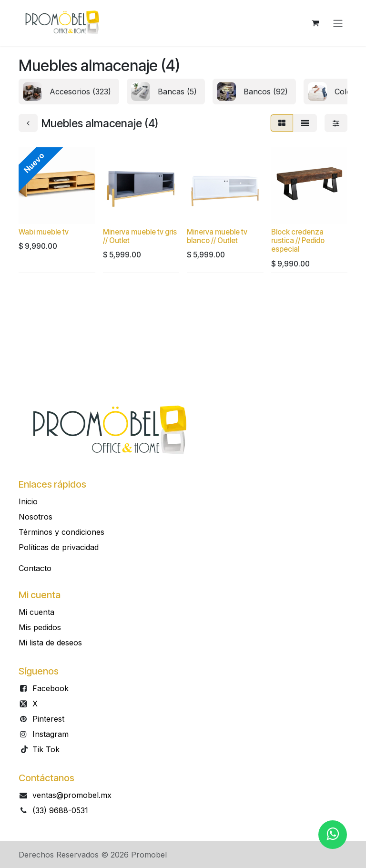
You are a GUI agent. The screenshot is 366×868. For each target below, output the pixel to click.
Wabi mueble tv (44, 232)
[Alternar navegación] (338, 23)
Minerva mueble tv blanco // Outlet (217, 236)
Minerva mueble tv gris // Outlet (140, 236)
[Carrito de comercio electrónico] (315, 23)
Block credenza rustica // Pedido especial (298, 240)
